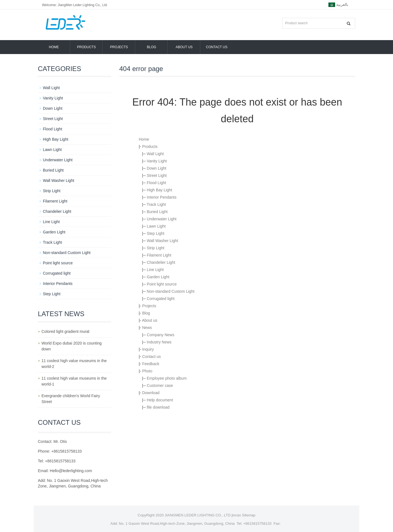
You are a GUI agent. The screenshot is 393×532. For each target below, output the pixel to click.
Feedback (151, 364)
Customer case (160, 385)
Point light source (162, 284)
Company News (160, 335)
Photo (147, 371)
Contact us (217, 47)
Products (86, 47)
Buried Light (157, 212)
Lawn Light (156, 226)
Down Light (156, 168)
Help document (160, 400)
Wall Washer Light (162, 241)
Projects (119, 47)
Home (54, 47)
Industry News (159, 342)
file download (158, 407)
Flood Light (156, 183)
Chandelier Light (161, 262)
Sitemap (249, 515)
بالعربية (338, 5)
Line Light (155, 270)
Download (151, 393)
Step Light (155, 233)
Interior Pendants (162, 197)
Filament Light (159, 255)
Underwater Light (162, 219)
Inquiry (148, 349)
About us (184, 47)
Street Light (157, 175)
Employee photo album (167, 378)
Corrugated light (161, 299)
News (147, 328)
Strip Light (155, 248)
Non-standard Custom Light (170, 291)
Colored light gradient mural (65, 331)
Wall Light (155, 154)
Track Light (156, 204)
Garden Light (158, 277)
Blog (152, 47)
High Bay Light (159, 190)
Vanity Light (157, 161)
